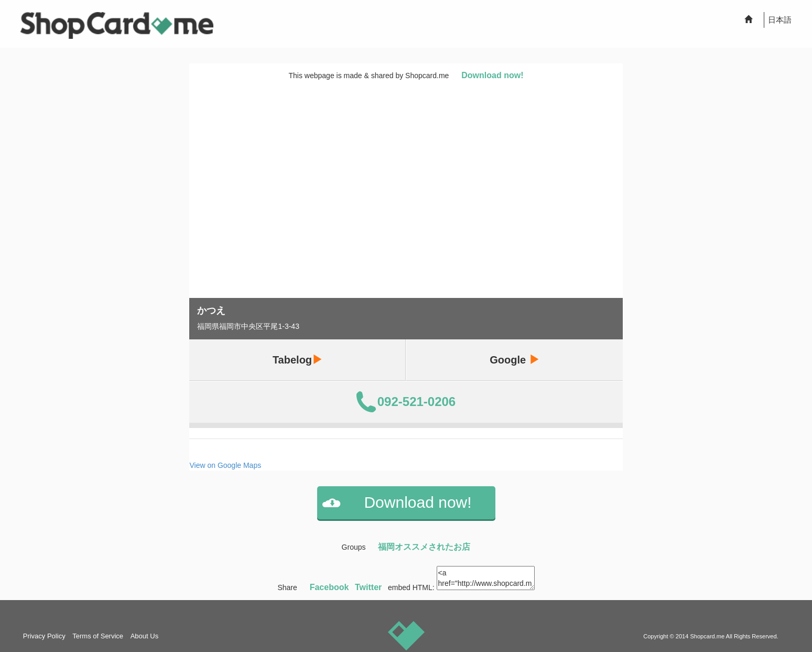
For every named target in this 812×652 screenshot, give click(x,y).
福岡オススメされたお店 (424, 547)
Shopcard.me (707, 636)
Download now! (492, 75)
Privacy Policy (44, 636)
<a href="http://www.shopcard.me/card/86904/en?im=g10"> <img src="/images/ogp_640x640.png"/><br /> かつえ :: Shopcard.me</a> (486, 578)
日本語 (780, 20)
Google (514, 360)
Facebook (329, 587)
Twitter (368, 587)
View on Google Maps (225, 465)
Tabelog (297, 360)
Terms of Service (98, 636)
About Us (144, 636)
